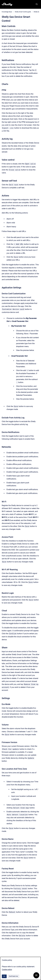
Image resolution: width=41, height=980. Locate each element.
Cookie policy (7, 970)
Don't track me (13, 976)
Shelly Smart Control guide (23, 12)
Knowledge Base (7, 12)
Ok (4, 976)
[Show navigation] (36, 975)
